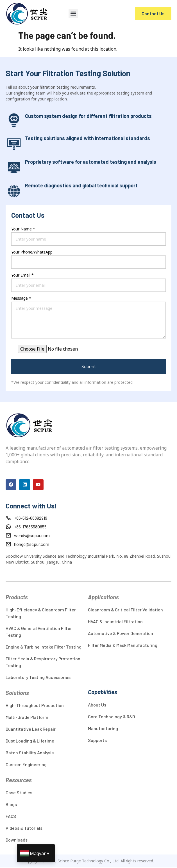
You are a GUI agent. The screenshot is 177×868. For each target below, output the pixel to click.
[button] (73, 14)
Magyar (38, 853)
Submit (89, 367)
